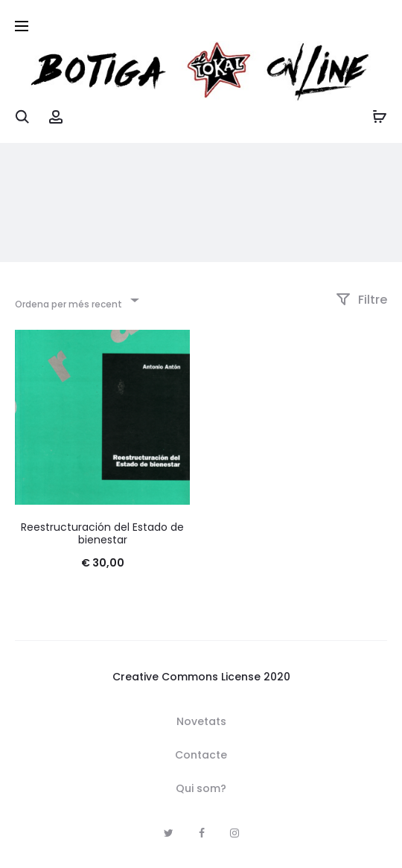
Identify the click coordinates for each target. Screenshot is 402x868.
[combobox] (76, 300)
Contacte (201, 755)
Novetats (201, 721)
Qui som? (201, 788)
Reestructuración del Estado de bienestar (102, 533)
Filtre (361, 300)
